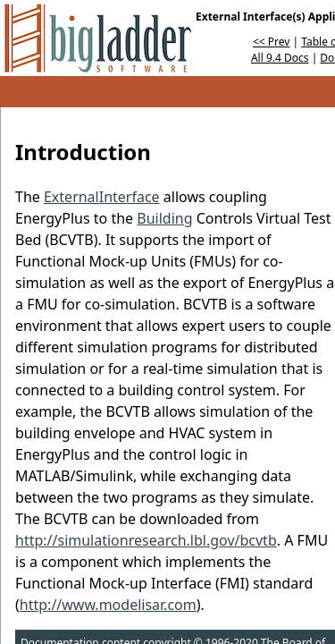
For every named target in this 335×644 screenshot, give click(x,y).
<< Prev (271, 42)
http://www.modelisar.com (108, 605)
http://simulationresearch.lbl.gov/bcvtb (146, 540)
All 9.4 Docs (280, 58)
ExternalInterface (102, 197)
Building (164, 218)
